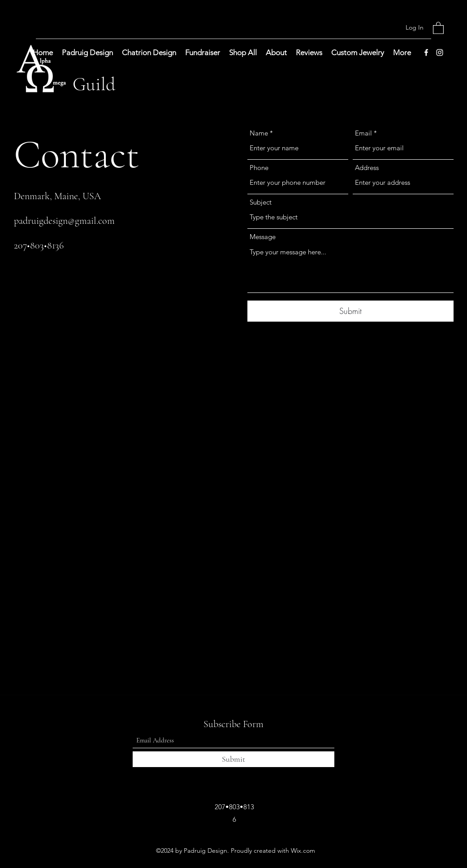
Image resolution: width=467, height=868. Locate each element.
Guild (94, 84)
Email (363, 133)
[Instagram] (440, 52)
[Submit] (350, 311)
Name (259, 133)
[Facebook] (426, 52)
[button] (438, 28)
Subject (261, 202)
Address (367, 168)
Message (263, 237)
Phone (259, 168)
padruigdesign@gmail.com (64, 221)
